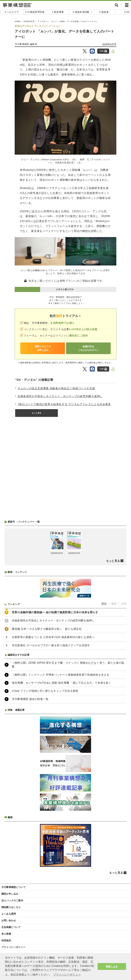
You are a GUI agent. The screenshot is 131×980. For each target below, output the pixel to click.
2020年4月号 (109, 44)
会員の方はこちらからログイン (88, 348)
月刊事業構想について (13, 887)
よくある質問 (9, 914)
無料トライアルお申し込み (43, 348)
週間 (114, 604)
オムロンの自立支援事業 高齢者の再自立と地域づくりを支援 (56, 388)
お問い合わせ (9, 920)
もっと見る (37, 413)
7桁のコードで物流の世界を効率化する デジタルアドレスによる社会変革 (64, 404)
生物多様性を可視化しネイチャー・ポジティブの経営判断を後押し (60, 396)
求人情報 (6, 934)
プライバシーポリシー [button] (67, 975)
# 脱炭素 (104, 12)
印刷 (103, 51)
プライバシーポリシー (13, 947)
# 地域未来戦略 (81, 12)
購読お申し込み (10, 894)
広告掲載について (11, 927)
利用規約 (6, 940)
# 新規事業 (58, 12)
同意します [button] (112, 966)
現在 (104, 604)
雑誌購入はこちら (11, 907)
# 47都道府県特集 (35, 12)
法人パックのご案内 (12, 900)
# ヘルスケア (12, 12)
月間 (124, 604)
